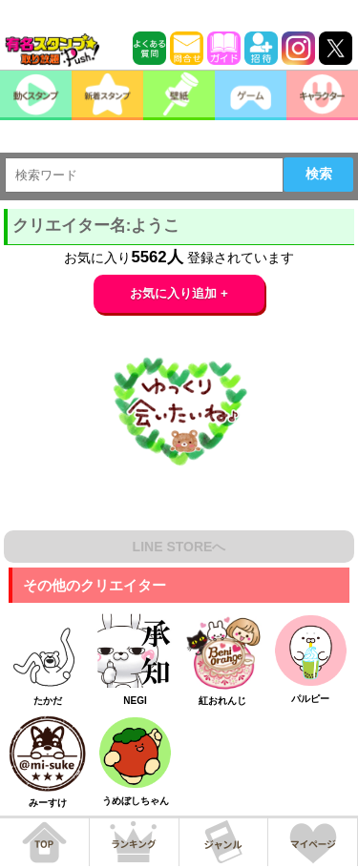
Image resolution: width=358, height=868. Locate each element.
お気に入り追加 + (179, 293)
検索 (319, 174)
